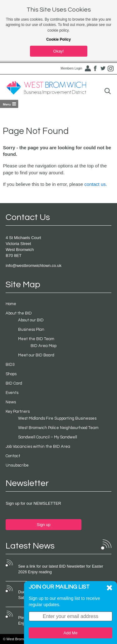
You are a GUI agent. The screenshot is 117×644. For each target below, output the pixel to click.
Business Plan (31, 330)
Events (12, 393)
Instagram (111, 69)
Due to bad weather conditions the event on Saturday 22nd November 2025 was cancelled (58, 595)
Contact (13, 456)
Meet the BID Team (36, 339)
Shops (11, 374)
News (11, 402)
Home (11, 304)
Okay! (59, 51)
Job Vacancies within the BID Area (38, 447)
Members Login (71, 68)
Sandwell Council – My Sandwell (48, 437)
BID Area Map (44, 346)
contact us (95, 184)
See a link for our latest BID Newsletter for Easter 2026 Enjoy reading (61, 569)
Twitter (103, 69)
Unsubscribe (17, 465)
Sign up (44, 525)
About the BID (19, 313)
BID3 (10, 365)
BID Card (14, 383)
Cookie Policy (58, 39)
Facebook (95, 69)
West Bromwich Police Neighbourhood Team (58, 428)
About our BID (31, 320)
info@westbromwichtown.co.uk (34, 266)
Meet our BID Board (36, 355)
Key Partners (18, 411)
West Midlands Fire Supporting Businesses (57, 418)
